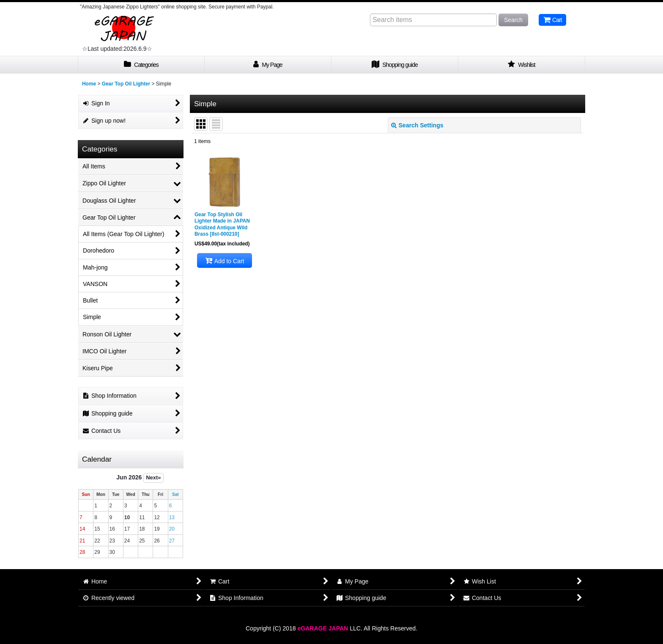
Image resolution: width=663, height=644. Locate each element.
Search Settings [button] (417, 125)
